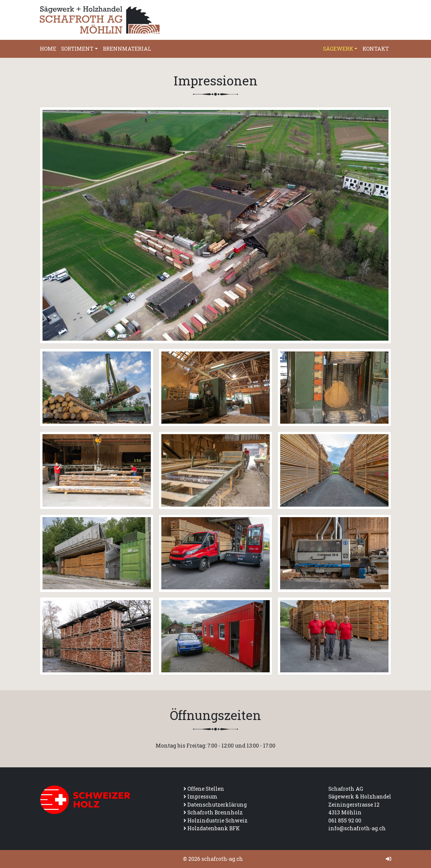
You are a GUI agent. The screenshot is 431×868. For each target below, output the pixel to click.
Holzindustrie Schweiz (217, 821)
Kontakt (376, 49)
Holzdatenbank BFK (214, 828)
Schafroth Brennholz (215, 812)
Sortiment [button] (77, 49)
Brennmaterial (127, 49)
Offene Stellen (206, 789)
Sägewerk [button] (338, 49)
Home (48, 49)
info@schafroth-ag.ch (357, 828)
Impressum (202, 797)
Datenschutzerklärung (217, 805)
